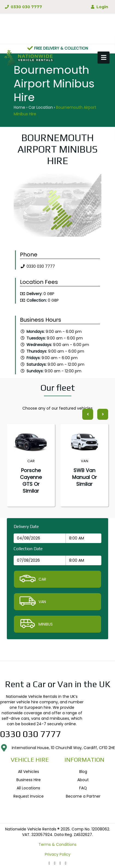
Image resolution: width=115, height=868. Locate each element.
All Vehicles (29, 772)
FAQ (83, 788)
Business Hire (29, 780)
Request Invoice (29, 796)
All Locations (28, 788)
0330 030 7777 (23, 7)
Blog (83, 772)
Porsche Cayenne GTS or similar (31, 481)
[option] (58, 207)
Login (99, 7)
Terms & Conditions (58, 844)
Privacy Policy (58, 854)
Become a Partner (83, 796)
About (83, 780)
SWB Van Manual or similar (85, 477)
